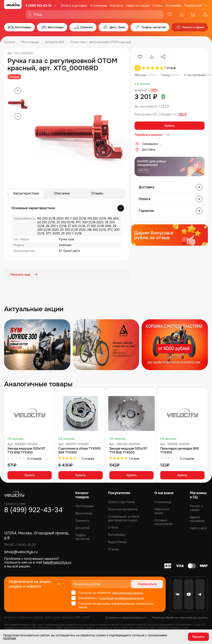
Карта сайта (198, 528)
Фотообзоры (117, 535)
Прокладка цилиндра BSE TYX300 (180, 451)
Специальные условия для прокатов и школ (124, 518)
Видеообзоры (117, 542)
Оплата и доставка (74, 6)
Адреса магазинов (197, 519)
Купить (170, 126)
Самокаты (82, 521)
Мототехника (84, 506)
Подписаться (147, 584)
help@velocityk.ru (57, 562)
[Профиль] (204, 15)
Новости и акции (138, 6)
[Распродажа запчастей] (37, 345)
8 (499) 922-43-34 (39, 6)
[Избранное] (170, 15)
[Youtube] (189, 594)
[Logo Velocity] (13, 9)
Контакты (117, 6)
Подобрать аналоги (152, 135)
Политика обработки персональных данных (180, 618)
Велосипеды (84, 513)
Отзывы (97, 193)
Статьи (157, 6)
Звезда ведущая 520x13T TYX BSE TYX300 (26, 451)
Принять (198, 637)
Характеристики (26, 193)
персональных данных (127, 593)
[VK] (178, 594)
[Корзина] (193, 15)
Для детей (82, 528)
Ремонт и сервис (196, 508)
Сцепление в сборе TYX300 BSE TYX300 (79, 451)
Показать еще (24, 275)
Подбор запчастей (83, 537)
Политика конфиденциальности (126, 618)
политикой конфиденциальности (121, 598)
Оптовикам (173, 6)
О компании (99, 6)
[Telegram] (200, 594)
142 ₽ (183, 114)
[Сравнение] (181, 15)
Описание (62, 193)
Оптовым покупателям (163, 522)
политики (10, 638)
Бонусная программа (123, 509)
